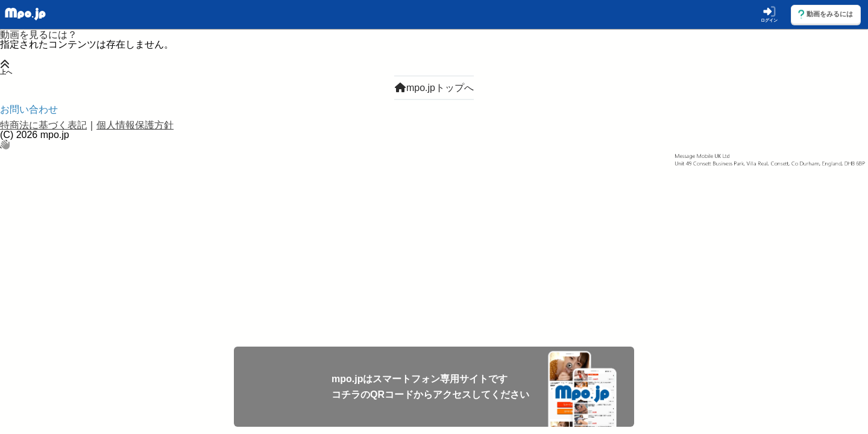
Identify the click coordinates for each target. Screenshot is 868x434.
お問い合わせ (29, 109)
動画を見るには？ (39, 35)
